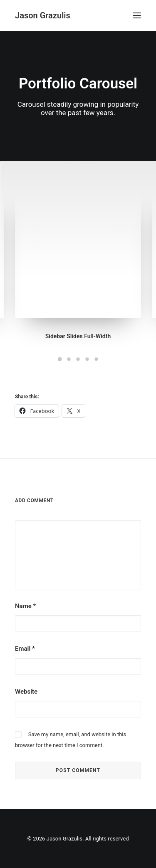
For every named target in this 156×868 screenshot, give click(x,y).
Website (26, 692)
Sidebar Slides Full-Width (78, 336)
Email (25, 649)
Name (25, 606)
